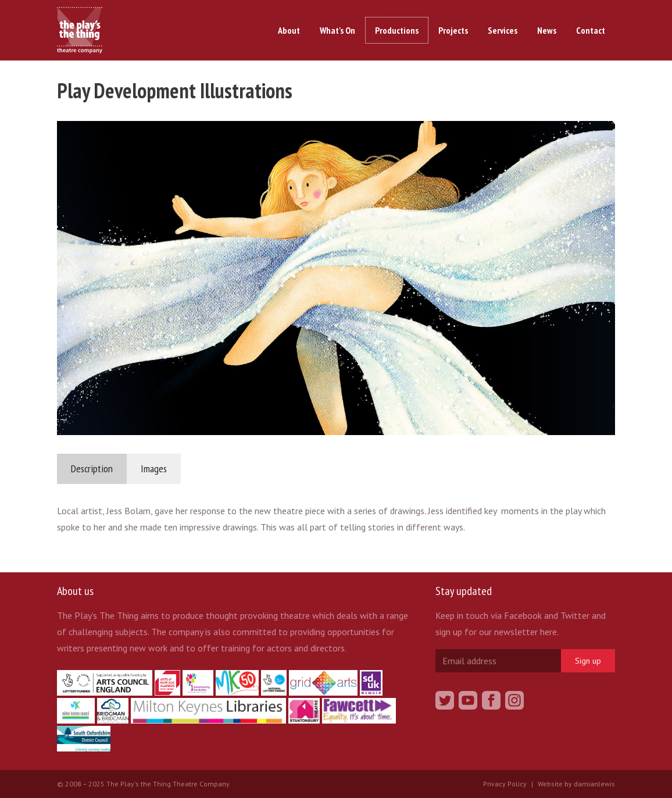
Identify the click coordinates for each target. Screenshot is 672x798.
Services (503, 30)
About (289, 30)
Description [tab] (92, 469)
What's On (337, 30)
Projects (453, 30)
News (547, 30)
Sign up (588, 661)
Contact (591, 30)
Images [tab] (154, 469)
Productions (397, 30)
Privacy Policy (505, 784)
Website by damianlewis (576, 784)
